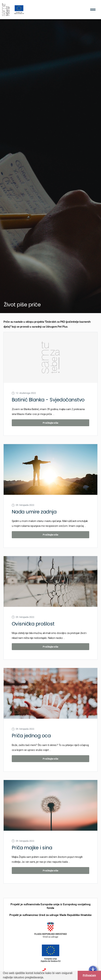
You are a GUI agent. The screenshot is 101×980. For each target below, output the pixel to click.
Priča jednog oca (31, 736)
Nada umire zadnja (34, 512)
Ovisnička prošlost (33, 624)
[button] (45, 978)
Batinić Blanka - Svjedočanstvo (48, 400)
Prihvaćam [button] (89, 975)
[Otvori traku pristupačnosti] (93, 970)
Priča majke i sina (32, 848)
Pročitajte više (50, 423)
